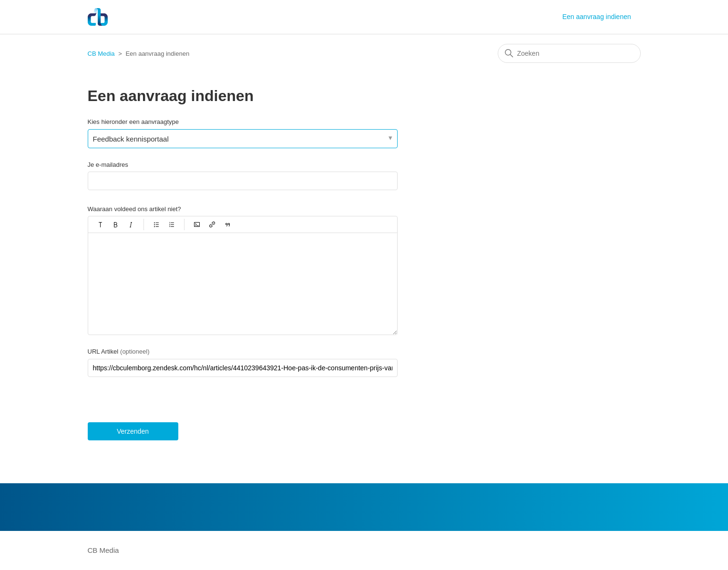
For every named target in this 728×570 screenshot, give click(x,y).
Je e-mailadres (108, 165)
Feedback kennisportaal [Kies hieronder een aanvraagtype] (131, 139)
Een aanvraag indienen (596, 17)
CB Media (101, 54)
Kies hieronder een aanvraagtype (133, 122)
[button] (101, 224)
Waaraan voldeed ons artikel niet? (134, 209)
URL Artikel (119, 351)
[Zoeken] (569, 53)
